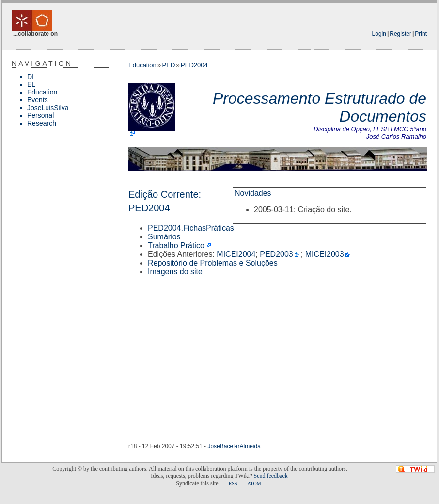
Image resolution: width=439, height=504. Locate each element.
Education (42, 92)
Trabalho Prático (176, 245)
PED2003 (276, 254)
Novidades (253, 193)
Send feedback (270, 476)
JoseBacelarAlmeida (234, 446)
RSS (233, 483)
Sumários (164, 237)
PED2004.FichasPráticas (191, 228)
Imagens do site (175, 272)
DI (31, 77)
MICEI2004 (236, 254)
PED (169, 65)
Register (400, 34)
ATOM (254, 483)
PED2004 (194, 65)
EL (31, 84)
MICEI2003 (325, 254)
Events (38, 100)
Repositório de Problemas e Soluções (213, 263)
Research (42, 123)
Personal (40, 115)
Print (421, 34)
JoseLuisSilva (48, 108)
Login (379, 34)
